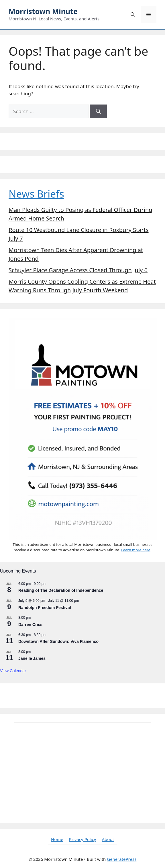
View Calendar (13, 671)
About (108, 839)
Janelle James (32, 658)
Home (57, 839)
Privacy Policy (83, 839)
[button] (133, 14)
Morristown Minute (43, 11)
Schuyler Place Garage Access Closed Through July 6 (78, 270)
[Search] (98, 111)
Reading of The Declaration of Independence (61, 590)
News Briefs (36, 194)
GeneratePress (122, 859)
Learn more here (136, 550)
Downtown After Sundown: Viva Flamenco (58, 641)
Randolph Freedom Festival (45, 608)
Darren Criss (30, 625)
